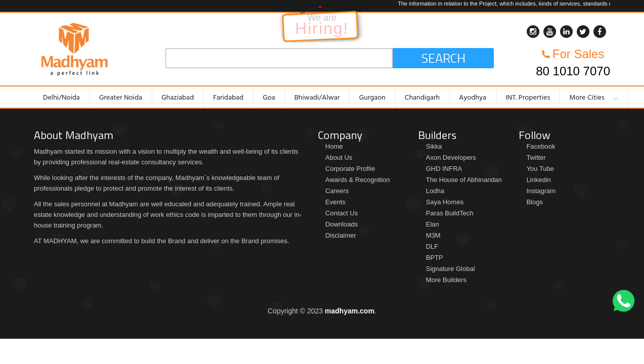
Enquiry (635, 202)
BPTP (434, 258)
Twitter (536, 157)
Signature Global (450, 269)
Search (444, 58)
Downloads (342, 224)
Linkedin (538, 180)
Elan (432, 224)
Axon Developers (451, 157)
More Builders (446, 280)
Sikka (434, 146)
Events (336, 202)
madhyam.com (350, 311)
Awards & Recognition (358, 180)
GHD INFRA (444, 169)
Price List (9, 191)
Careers (337, 191)
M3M (433, 235)
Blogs (535, 202)
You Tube (540, 169)
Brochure (9, 253)
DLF (432, 246)
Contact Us (342, 213)
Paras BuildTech (449, 213)
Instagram (541, 191)
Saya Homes (444, 202)
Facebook (541, 146)
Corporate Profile (350, 169)
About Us (339, 157)
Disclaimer (341, 235)
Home (334, 146)
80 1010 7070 (573, 71)
